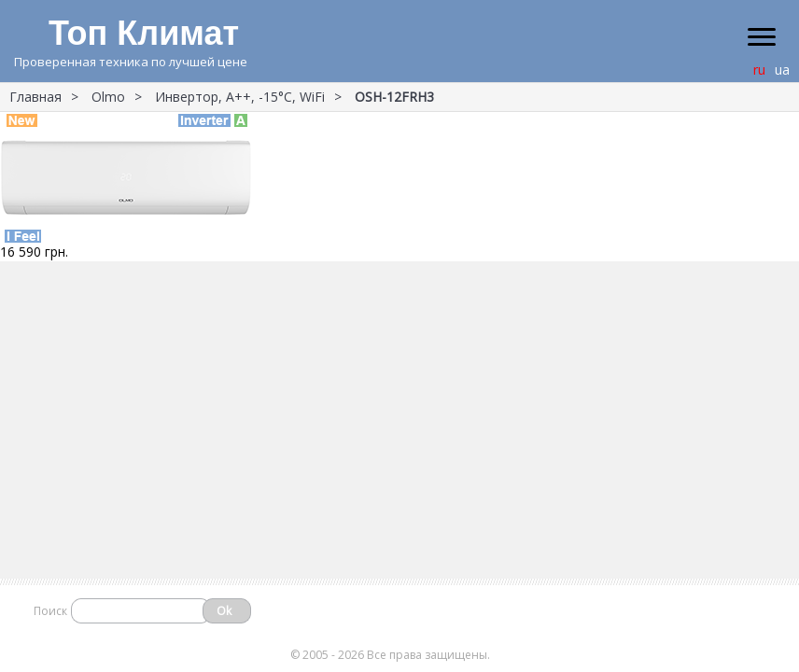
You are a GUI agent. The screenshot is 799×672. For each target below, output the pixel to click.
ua (782, 70)
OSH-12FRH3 (394, 97)
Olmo (108, 97)
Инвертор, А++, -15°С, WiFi (240, 97)
